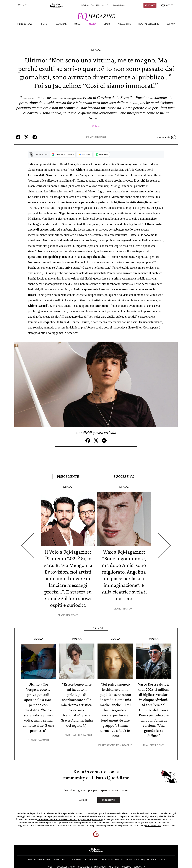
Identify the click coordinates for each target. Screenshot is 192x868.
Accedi (83, 800)
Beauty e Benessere (149, 24)
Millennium (101, 5)
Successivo (124, 476)
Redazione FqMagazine (117, 745)
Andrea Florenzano (78, 735)
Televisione (61, 24)
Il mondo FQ (119, 5)
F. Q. (98, 126)
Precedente (68, 476)
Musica (93, 24)
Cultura (171, 24)
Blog (93, 5)
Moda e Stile (124, 24)
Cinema (78, 24)
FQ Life (43, 24)
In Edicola (85, 5)
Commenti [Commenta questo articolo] (167, 137)
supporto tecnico (153, 826)
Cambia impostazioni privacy (85, 859)
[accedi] (168, 5)
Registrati (109, 800)
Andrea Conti (69, 615)
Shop (109, 5)
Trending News (24, 24)
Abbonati (150, 5)
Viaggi (107, 24)
